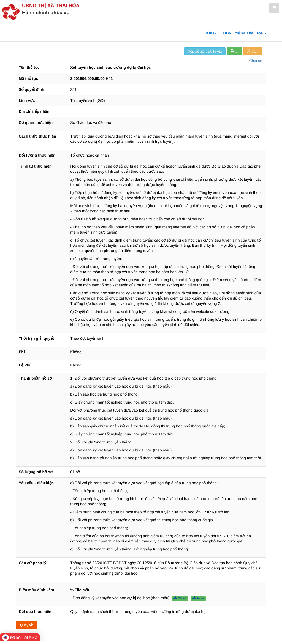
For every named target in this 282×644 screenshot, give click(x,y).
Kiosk (211, 33)
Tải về (180, 598)
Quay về (27, 625)
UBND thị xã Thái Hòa (51, 6)
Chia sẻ (256, 61)
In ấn (198, 598)
